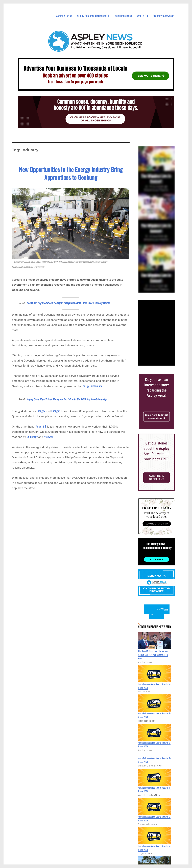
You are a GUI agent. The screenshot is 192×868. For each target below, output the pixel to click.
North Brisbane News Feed (154, 627)
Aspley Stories (64, 16)
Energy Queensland (92, 386)
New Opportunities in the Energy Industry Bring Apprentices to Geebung (71, 173)
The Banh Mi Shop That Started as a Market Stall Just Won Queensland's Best (153, 655)
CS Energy (32, 437)
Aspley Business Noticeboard (93, 16)
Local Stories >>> (159, 612)
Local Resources (123, 16)
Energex (41, 411)
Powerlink (41, 426)
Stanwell (49, 437)
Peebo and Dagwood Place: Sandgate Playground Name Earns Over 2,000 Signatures (68, 303)
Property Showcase (164, 16)
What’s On (142, 16)
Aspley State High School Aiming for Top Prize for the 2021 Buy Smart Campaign (67, 399)
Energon (56, 411)
